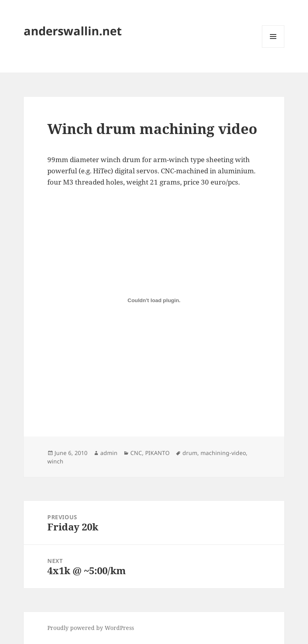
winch (55, 461)
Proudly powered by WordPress (91, 628)
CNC (136, 453)
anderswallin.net (73, 31)
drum (190, 453)
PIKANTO (157, 453)
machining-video (223, 453)
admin (109, 453)
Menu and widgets (273, 48)
